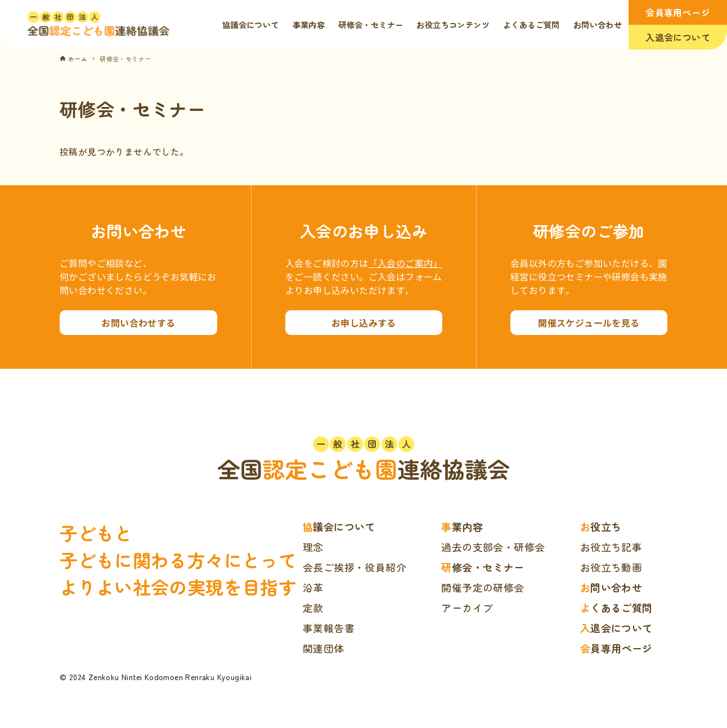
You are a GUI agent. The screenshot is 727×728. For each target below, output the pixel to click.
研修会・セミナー (483, 567)
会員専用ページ (678, 12)
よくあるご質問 (616, 608)
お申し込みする (364, 323)
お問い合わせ (611, 587)
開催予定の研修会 (483, 587)
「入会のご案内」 (405, 263)
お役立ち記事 (611, 547)
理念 (313, 547)
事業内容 (462, 526)
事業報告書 (329, 628)
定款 (313, 608)
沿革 (313, 587)
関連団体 (324, 648)
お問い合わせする (138, 323)
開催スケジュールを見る (589, 323)
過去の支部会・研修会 (493, 547)
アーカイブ (467, 608)
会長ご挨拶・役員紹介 (354, 567)
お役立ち (601, 526)
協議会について (339, 526)
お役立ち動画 (611, 567)
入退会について (678, 37)
